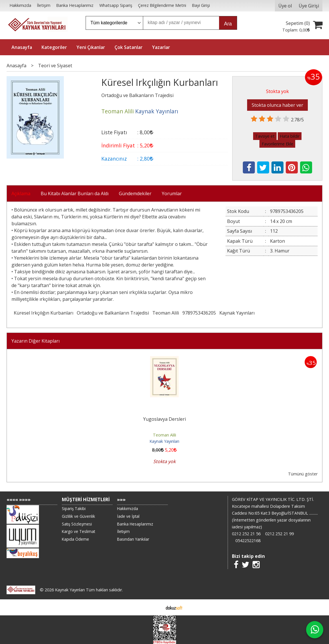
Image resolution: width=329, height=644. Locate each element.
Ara (228, 24)
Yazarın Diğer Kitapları (36, 341)
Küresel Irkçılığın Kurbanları (44, 313)
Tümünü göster (303, 474)
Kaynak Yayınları (237, 313)
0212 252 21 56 (246, 534)
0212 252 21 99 (279, 534)
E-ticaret (155, 607)
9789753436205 (199, 313)
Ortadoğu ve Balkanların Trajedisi (113, 313)
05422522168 (248, 541)
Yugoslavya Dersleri (164, 419)
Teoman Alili (166, 313)
